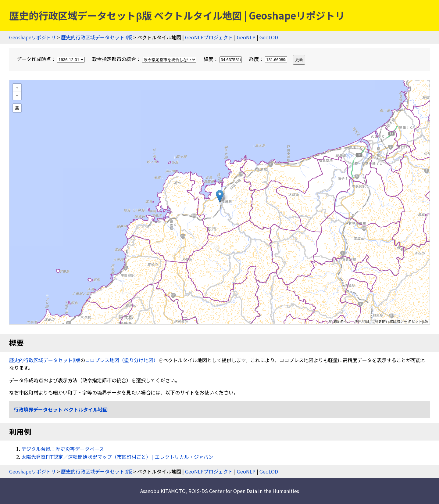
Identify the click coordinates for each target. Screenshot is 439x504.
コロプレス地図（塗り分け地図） (122, 360)
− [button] (17, 96)
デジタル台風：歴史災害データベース (63, 449)
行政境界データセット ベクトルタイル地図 (61, 409)
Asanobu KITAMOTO (163, 491)
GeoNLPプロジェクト (209, 37)
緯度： (223, 59)
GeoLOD (269, 37)
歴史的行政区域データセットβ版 (96, 37)
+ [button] (17, 88)
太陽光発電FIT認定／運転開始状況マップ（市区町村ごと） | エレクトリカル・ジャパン (117, 457)
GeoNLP (246, 37)
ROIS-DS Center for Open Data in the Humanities (244, 491)
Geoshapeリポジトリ (32, 37)
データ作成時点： (51, 59)
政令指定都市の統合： (145, 59)
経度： (269, 59)
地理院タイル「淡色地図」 (351, 321)
